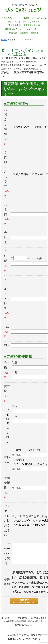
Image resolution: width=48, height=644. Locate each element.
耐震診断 (13, 33)
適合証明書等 (14, 25)
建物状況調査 (11, 29)
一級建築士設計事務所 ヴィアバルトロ (24, 8)
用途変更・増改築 (31, 25)
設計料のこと (14, 21)
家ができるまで (39, 18)
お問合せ (35, 33)
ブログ (18, 18)
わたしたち (7, 18)
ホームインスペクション (31, 29)
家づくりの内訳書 (31, 21)
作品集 (26, 18)
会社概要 (24, 33)
